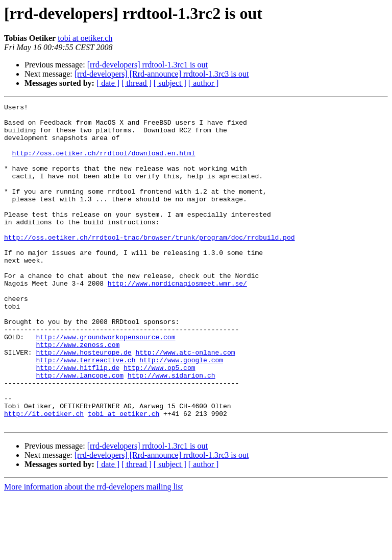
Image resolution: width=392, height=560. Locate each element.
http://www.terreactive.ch (85, 412)
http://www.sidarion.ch (171, 430)
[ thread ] (137, 83)
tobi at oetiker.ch (85, 38)
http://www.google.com (181, 412)
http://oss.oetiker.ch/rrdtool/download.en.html (104, 164)
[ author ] (204, 83)
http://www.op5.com (159, 421)
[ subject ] (170, 83)
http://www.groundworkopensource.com (105, 384)
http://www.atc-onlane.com (185, 403)
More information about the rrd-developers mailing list (94, 551)
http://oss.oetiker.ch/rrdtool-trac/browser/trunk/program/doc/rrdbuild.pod (149, 265)
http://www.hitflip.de (78, 421)
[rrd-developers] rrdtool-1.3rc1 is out (148, 65)
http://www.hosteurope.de (83, 403)
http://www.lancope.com (80, 430)
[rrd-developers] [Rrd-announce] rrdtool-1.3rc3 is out (162, 74)
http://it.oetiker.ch (44, 476)
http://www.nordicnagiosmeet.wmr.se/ (177, 320)
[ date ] (108, 83)
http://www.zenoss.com (78, 393)
